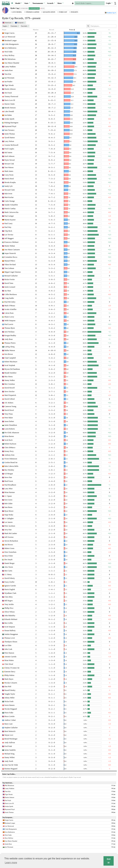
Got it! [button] (109, 861)
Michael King (9, 754)
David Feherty (10, 578)
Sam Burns (8, 507)
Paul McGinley (10, 302)
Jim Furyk (8, 93)
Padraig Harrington (11, 123)
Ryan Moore (9, 511)
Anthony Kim (9, 455)
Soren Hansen (9, 705)
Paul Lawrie (9, 324)
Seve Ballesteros (10, 48)
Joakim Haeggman (11, 634)
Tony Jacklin (9, 604)
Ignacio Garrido (10, 586)
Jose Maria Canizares (12, 250)
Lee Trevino (9, 235)
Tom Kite (8, 74)
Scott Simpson (10, 627)
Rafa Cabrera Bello (11, 466)
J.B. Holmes (9, 403)
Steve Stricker (10, 392)
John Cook (8, 649)
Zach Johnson (9, 156)
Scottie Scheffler (10, 309)
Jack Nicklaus (9, 332)
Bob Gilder (9, 504)
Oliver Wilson (10, 612)
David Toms (9, 283)
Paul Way (8, 227)
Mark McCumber (11, 533)
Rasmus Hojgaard (11, 769)
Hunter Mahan (10, 246)
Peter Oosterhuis (10, 552)
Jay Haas (8, 291)
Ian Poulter (8, 82)
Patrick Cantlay (10, 209)
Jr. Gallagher (9, 518)
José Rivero (9, 545)
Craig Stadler (9, 298)
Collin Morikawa (11, 294)
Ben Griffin (9, 623)
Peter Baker (9, 418)
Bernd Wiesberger (11, 739)
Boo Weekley (9, 470)
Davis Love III (10, 100)
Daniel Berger (9, 563)
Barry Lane (9, 724)
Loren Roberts (10, 429)
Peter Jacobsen (10, 526)
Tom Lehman (9, 268)
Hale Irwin (8, 194)
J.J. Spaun (8, 496)
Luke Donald (9, 111)
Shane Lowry (9, 317)
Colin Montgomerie (12, 44)
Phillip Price (9, 608)
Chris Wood (9, 664)
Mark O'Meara (10, 306)
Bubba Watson (10, 350)
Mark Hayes (9, 679)
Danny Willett (10, 757)
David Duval (9, 410)
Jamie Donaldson (11, 425)
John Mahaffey (10, 616)
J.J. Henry (8, 574)
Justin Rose (9, 70)
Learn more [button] (11, 863)
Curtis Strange (10, 201)
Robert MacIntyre (11, 362)
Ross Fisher (9, 556)
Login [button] (109, 3)
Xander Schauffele (11, 205)
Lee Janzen (9, 522)
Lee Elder (8, 645)
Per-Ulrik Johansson (12, 433)
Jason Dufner (9, 421)
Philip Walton (9, 675)
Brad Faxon (9, 481)
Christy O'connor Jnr (12, 668)
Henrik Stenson (10, 108)
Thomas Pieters (10, 343)
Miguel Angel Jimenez (13, 272)
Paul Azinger (9, 216)
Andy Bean (9, 339)
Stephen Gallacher (11, 728)
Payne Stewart (10, 160)
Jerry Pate (8, 530)
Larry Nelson (9, 141)
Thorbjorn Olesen (11, 642)
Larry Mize (9, 489)
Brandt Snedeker (10, 373)
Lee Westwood (10, 37)
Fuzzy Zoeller (9, 582)
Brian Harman (10, 492)
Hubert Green (9, 548)
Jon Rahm (8, 115)
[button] (12, 3)
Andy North (9, 761)
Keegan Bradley (10, 335)
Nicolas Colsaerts (11, 683)
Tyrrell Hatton (10, 138)
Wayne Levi (9, 735)
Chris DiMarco (10, 448)
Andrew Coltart (10, 720)
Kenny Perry (9, 451)
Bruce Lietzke (10, 716)
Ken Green (8, 500)
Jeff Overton (9, 537)
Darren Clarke (10, 104)
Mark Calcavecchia (11, 212)
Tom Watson (9, 167)
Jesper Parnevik (10, 253)
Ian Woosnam (9, 78)
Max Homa (9, 377)
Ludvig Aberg (9, 347)
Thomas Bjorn (10, 328)
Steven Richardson (11, 541)
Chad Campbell (10, 358)
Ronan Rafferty (10, 630)
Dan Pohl (8, 687)
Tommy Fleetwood (11, 96)
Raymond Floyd (10, 126)
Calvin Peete (9, 313)
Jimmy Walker (10, 380)
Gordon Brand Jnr (11, 462)
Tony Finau (9, 414)
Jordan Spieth (9, 119)
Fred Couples (9, 149)
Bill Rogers (9, 601)
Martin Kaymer (10, 220)
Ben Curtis (8, 571)
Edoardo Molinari (11, 619)
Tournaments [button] (39, 3)
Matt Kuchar (9, 197)
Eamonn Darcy (10, 672)
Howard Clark (10, 190)
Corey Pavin (9, 175)
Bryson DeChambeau (12, 369)
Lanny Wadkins (10, 67)
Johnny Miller (10, 698)
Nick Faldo (9, 52)
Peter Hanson (9, 653)
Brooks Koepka (10, 182)
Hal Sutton (8, 153)
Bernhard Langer (11, 40)
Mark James (9, 171)
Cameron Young (10, 406)
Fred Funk (8, 746)
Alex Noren (9, 567)
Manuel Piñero (10, 261)
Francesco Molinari (12, 242)
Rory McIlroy (9, 55)
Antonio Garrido (10, 657)
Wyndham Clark (10, 593)
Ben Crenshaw (10, 384)
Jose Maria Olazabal (12, 63)
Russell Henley (10, 690)
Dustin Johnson (10, 89)
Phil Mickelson (10, 59)
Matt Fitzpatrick (10, 395)
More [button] (60, 3)
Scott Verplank (10, 365)
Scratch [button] (51, 3)
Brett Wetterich (10, 731)
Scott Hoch (9, 440)
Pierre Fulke (9, 713)
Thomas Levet (10, 638)
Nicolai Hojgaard (11, 709)
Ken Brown (9, 354)
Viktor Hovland (10, 265)
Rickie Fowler (10, 279)
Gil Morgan (9, 474)
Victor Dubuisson (11, 459)
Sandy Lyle (9, 186)
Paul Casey (9, 223)
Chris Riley (9, 597)
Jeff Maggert (9, 238)
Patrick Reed (9, 179)
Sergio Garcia (9, 33)
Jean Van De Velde (11, 765)
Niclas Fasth (9, 701)
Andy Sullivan (10, 743)
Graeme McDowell (11, 145)
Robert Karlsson (10, 444)
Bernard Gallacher (11, 276)
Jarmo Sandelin (10, 750)
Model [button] (19, 3)
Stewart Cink (9, 164)
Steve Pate (8, 477)
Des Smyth (8, 560)
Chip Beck (8, 231)
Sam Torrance (9, 130)
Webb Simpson (10, 321)
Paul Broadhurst (10, 485)
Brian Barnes (9, 436)
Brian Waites (9, 660)
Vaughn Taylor (10, 694)
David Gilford (10, 399)
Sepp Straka (9, 515)
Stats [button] (27, 3)
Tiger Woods (9, 85)
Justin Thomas (10, 134)
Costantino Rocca (11, 257)
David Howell (10, 388)
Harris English (10, 589)
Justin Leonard (10, 287)
